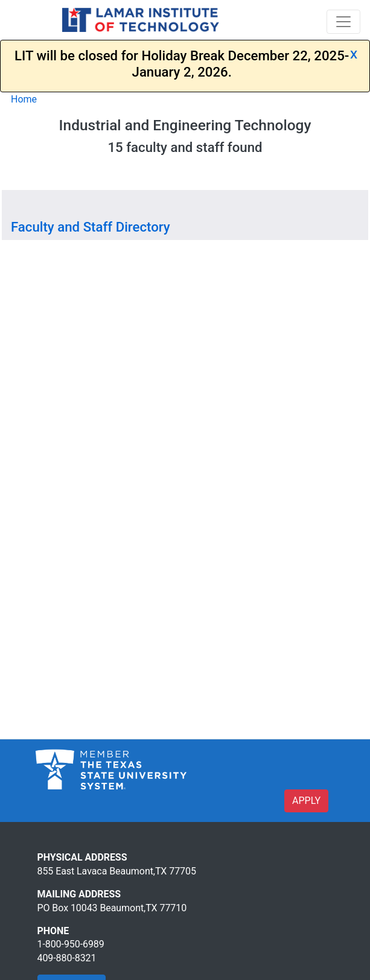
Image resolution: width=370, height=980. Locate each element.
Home (24, 99)
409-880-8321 (67, 958)
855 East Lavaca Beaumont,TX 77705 (117, 871)
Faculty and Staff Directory (91, 227)
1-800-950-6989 (71, 944)
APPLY (306, 801)
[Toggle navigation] (343, 22)
